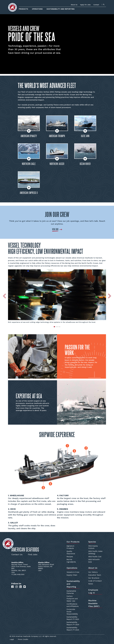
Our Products (73, 542)
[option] (57, 296)
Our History (93, 572)
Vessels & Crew (73, 572)
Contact (96, 5)
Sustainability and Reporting (61, 9)
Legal (12, 639)
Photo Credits (23, 639)
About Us (74, 5)
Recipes (70, 557)
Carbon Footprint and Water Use (72, 599)
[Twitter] (25, 587)
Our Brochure (94, 578)
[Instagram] (17, 587)
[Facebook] (13, 587)
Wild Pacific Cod (95, 557)
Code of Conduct (95, 581)
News (91, 584)
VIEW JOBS (55, 229)
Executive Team (95, 575)
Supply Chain (72, 575)
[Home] (12, 7)
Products (23, 9)
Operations (37, 9)
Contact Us (17, 554)
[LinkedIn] (21, 587)
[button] (4, 298)
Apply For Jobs (85, 5)
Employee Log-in (93, 591)
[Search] (104, 5)
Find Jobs (33, 554)
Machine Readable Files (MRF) (94, 603)
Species (92, 542)
